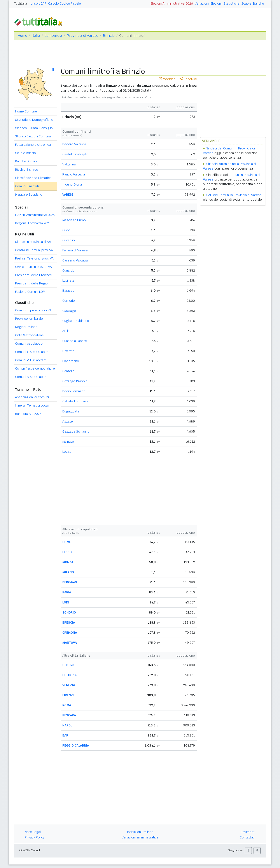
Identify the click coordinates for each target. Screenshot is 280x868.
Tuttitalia (21, 4)
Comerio (69, 301)
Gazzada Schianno (76, 431)
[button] (248, 851)
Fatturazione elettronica (33, 145)
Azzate (68, 421)
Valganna (69, 164)
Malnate (68, 442)
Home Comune (26, 111)
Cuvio (66, 230)
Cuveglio (69, 240)
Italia (36, 36)
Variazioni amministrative (140, 837)
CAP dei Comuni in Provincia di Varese (234, 195)
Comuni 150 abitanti (31, 360)
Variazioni (202, 4)
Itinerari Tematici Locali (32, 405)
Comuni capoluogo (29, 344)
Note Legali (33, 832)
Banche (259, 4)
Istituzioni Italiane (140, 832)
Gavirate (68, 351)
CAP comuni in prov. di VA (33, 267)
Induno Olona (72, 184)
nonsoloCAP (38, 4)
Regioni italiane (26, 327)
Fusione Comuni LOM (30, 292)
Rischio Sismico (27, 170)
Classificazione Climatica (33, 178)
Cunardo (68, 270)
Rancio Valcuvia (74, 174)
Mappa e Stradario (29, 195)
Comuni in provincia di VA (33, 310)
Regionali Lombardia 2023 (33, 223)
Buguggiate (71, 411)
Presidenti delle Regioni (33, 283)
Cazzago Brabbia (75, 381)
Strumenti (248, 832)
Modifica (167, 79)
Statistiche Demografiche (34, 120)
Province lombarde (29, 319)
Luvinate (68, 281)
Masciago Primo (74, 220)
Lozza (67, 452)
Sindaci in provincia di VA (33, 242)
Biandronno (71, 361)
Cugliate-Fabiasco (76, 321)
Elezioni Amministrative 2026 (172, 4)
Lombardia (53, 36)
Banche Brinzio (26, 161)
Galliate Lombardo (76, 401)
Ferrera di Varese (75, 250)
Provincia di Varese (82, 36)
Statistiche (231, 4)
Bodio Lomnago (74, 391)
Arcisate (68, 331)
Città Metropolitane (29, 335)
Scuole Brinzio (25, 153)
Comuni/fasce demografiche (35, 368)
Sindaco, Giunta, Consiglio (34, 128)
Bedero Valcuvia (74, 144)
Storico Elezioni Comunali (34, 136)
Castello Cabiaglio (75, 154)
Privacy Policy (35, 837)
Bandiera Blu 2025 (28, 414)
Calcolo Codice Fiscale (65, 4)
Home (22, 36)
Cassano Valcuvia (75, 260)
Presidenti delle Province (33, 275)
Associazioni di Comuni (32, 397)
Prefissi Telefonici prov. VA (34, 258)
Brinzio (109, 36)
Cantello (68, 371)
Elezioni (216, 4)
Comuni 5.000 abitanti (33, 377)
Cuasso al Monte (75, 341)
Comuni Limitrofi (27, 186)
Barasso (68, 291)
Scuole (246, 4)
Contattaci (248, 837)
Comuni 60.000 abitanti (34, 352)
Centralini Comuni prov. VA (34, 250)
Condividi (188, 79)
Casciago (69, 311)
